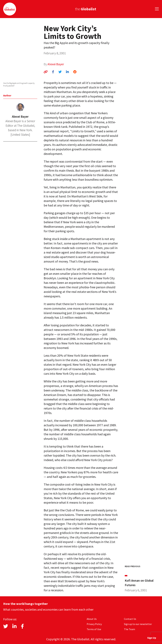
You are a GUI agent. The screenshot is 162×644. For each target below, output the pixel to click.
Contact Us (130, 619)
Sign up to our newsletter (138, 624)
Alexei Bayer (56, 64)
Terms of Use (94, 629)
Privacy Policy (94, 624)
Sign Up (152, 638)
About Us (92, 619)
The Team (129, 629)
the (86, 9)
